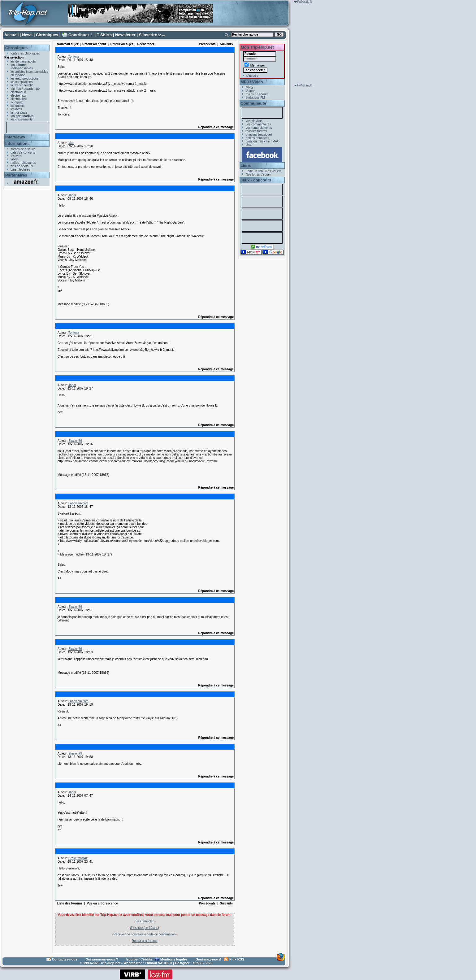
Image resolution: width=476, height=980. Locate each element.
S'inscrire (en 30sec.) (145, 928)
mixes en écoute (257, 94)
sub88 (197, 963)
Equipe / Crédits (139, 959)
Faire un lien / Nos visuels (264, 171)
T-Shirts (104, 35)
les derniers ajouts (23, 61)
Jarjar (72, 195)
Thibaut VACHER (158, 963)
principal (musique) (259, 135)
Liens (246, 166)
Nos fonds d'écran (258, 174)
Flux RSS (237, 959)
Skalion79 (75, 441)
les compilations (22, 82)
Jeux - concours (256, 180)
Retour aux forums (145, 941)
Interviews (15, 137)
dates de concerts (23, 152)
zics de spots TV (22, 166)
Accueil (11, 35)
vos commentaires (258, 124)
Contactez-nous (65, 959)
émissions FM (255, 98)
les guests (17, 106)
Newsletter (125, 35)
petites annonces (257, 138)
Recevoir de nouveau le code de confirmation (145, 934)
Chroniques (47, 35)
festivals (16, 156)
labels (15, 159)
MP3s (250, 87)
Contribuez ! (80, 35)
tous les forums (256, 131)
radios (15, 163)
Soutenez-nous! (209, 959)
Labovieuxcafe (78, 503)
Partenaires (16, 175)
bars (13, 170)
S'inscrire (148, 35)
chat (249, 145)
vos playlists (254, 121)
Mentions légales (174, 959)
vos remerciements (259, 128)
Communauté (253, 103)
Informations (17, 144)
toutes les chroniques (25, 53)
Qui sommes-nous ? (102, 959)
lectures (25, 170)
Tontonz (74, 57)
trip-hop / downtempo (25, 89)
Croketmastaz (78, 858)
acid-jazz (17, 102)
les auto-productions (24, 78)
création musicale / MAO (263, 141)
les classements (22, 119)
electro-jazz (18, 96)
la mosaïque (19, 113)
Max (71, 143)
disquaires (29, 163)
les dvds (16, 109)
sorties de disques (23, 149)
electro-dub (18, 92)
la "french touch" (22, 85)
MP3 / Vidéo (252, 82)
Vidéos (250, 91)
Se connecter (145, 921)
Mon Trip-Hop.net (257, 47)
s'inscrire (252, 76)
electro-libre (19, 99)
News (27, 35)
